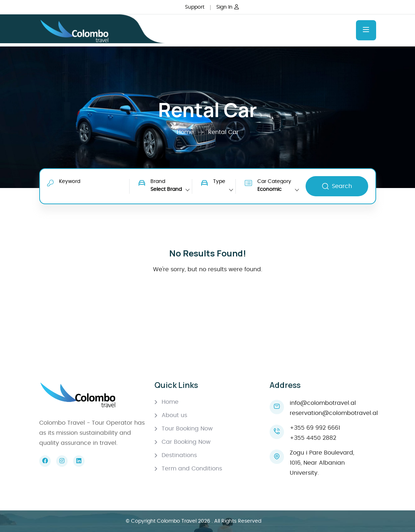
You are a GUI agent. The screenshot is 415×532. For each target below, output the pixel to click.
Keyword (70, 182)
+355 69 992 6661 (315, 428)
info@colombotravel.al (323, 403)
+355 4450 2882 (313, 438)
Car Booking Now (186, 442)
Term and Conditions (192, 469)
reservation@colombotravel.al (334, 413)
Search (337, 186)
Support (195, 7)
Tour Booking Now (187, 429)
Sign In (227, 7)
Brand (158, 182)
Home (186, 132)
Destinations (179, 455)
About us (174, 415)
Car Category (274, 182)
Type (219, 182)
